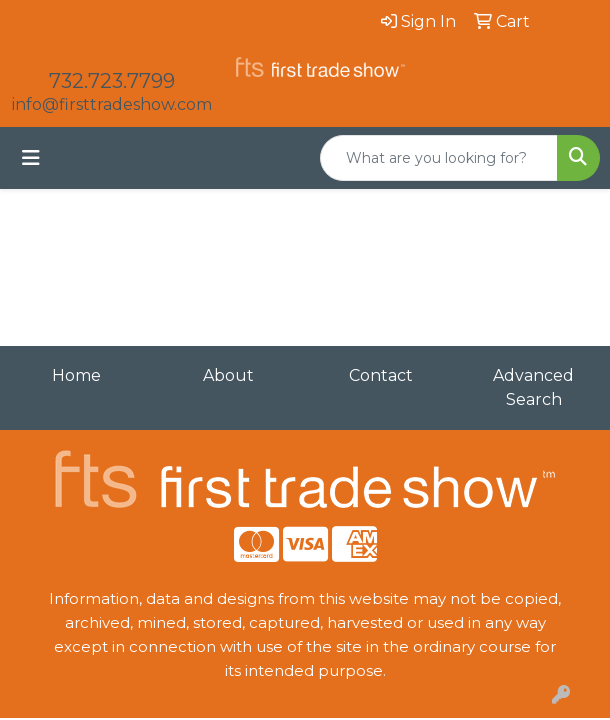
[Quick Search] (439, 158)
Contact (381, 375)
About (228, 375)
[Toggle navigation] (31, 158)
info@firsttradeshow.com (112, 104)
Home (76, 375)
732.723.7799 (112, 81)
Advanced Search (533, 387)
